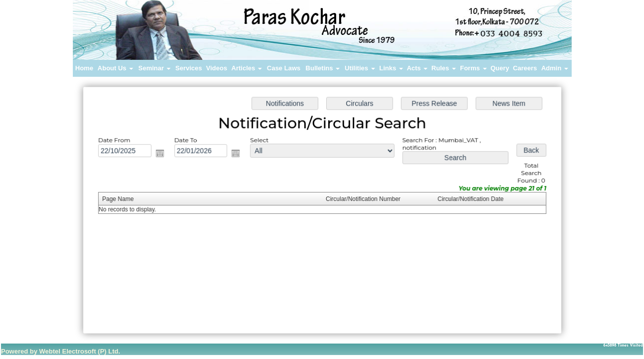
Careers (525, 68)
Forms (473, 68)
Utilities (360, 68)
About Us (115, 68)
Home (84, 68)
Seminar (154, 68)
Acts (417, 68)
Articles (247, 68)
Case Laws (284, 68)
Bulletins (323, 68)
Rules (444, 68)
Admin (555, 68)
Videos (216, 68)
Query (500, 68)
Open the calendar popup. (162, 154)
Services (189, 68)
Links (391, 68)
